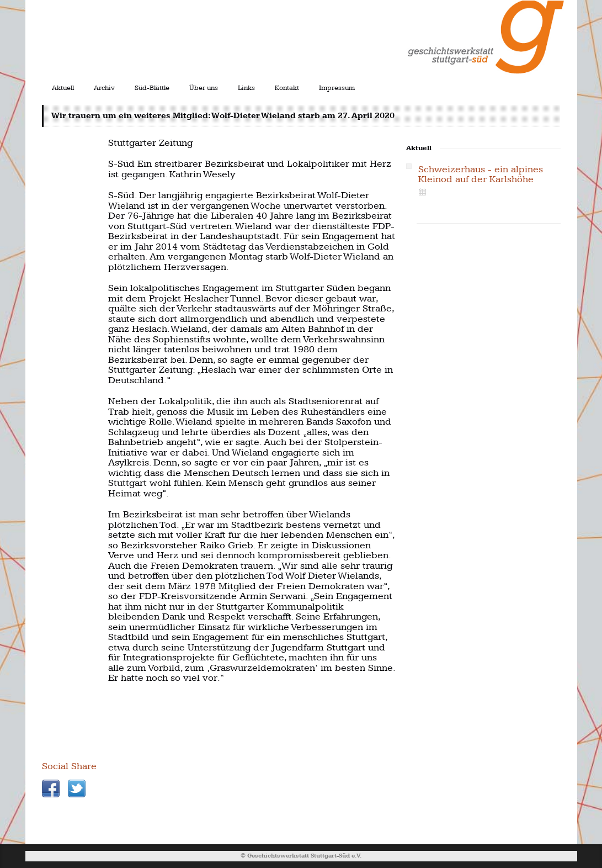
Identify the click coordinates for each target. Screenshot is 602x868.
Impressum (337, 88)
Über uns (204, 88)
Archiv (104, 88)
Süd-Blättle (152, 88)
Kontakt (287, 88)
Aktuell (63, 88)
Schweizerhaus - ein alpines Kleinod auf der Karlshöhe (481, 174)
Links (246, 88)
